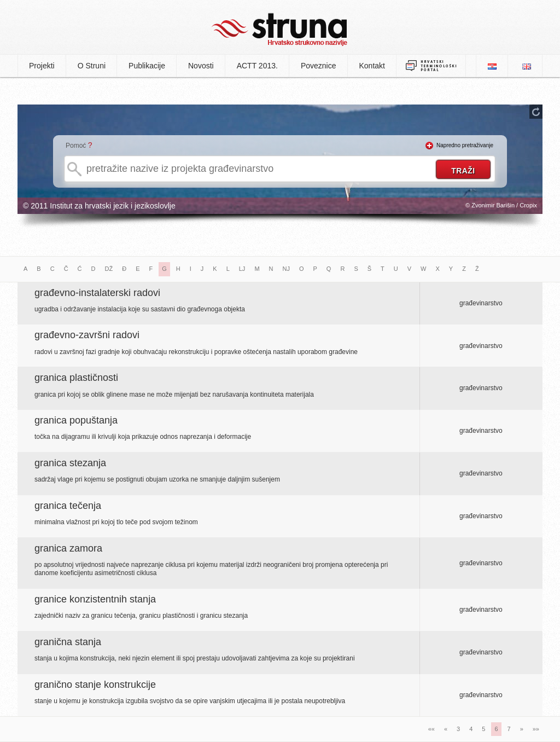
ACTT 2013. (257, 66)
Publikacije (147, 66)
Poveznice (319, 66)
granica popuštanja (76, 420)
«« (431, 729)
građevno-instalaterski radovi (97, 293)
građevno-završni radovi (87, 335)
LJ (242, 269)
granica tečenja (68, 506)
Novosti (201, 66)
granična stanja (68, 642)
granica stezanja (70, 463)
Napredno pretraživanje (465, 145)
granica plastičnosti (76, 378)
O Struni (92, 66)
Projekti (42, 66)
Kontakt (372, 66)
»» (536, 729)
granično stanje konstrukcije (95, 685)
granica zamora (68, 548)
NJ (286, 269)
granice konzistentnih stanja (95, 599)
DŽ (109, 269)
